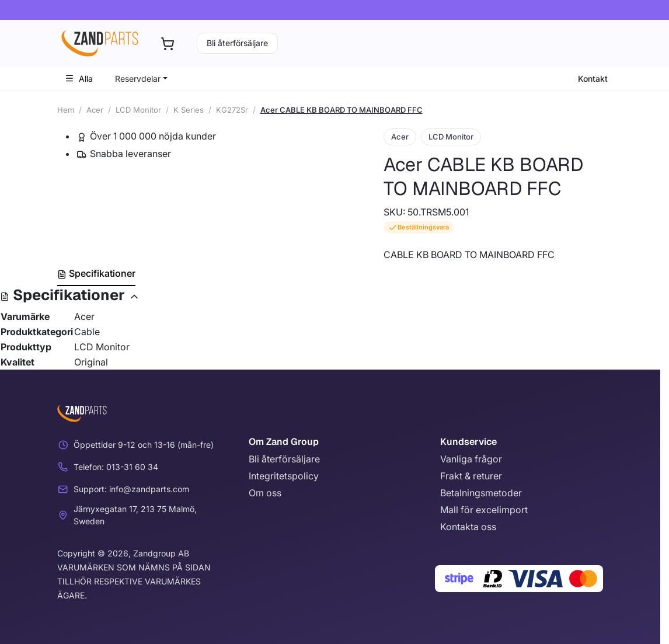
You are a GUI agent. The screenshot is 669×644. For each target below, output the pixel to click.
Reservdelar (138, 79)
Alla (79, 79)
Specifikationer (96, 273)
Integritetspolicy (284, 476)
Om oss (265, 493)
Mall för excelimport (484, 510)
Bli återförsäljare (237, 43)
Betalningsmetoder (481, 493)
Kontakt (593, 79)
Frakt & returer (471, 476)
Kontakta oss (468, 527)
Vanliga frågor (471, 459)
